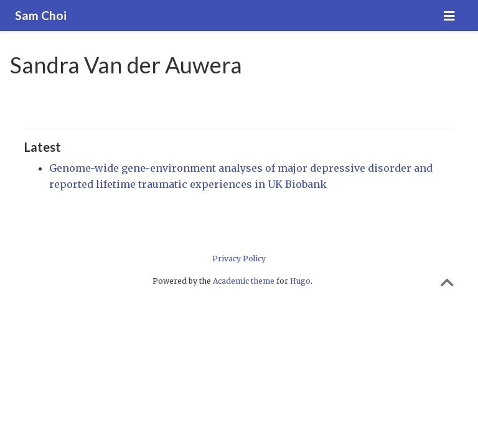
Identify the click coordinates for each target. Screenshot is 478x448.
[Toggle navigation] (449, 16)
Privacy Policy (239, 259)
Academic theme (244, 281)
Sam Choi (41, 15)
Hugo (300, 281)
